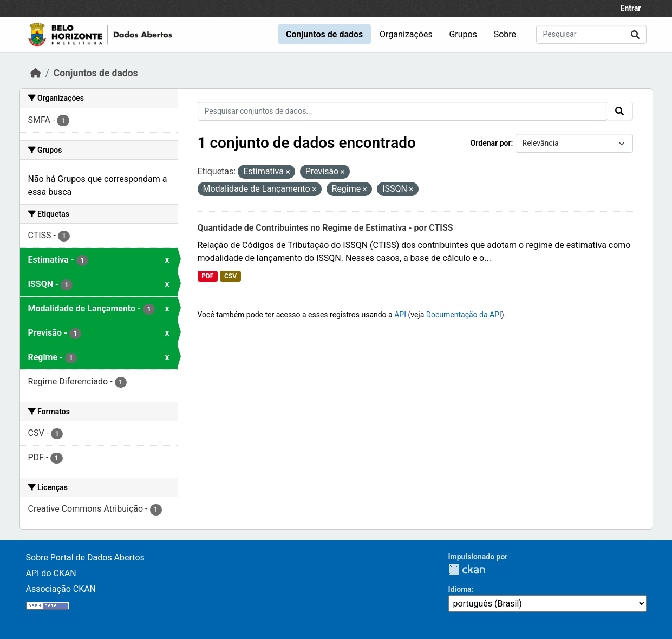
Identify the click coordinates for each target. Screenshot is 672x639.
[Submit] (635, 34)
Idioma (460, 589)
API (400, 315)
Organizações (406, 34)
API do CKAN (51, 573)
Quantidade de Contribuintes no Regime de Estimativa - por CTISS (325, 228)
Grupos (463, 34)
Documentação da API (464, 315)
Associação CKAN (61, 589)
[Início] (36, 73)
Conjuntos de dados (324, 34)
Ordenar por (491, 143)
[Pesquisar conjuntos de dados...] (591, 34)
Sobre (505, 34)
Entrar (631, 8)
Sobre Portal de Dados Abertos (85, 558)
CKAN (467, 569)
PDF (207, 276)
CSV (230, 276)
